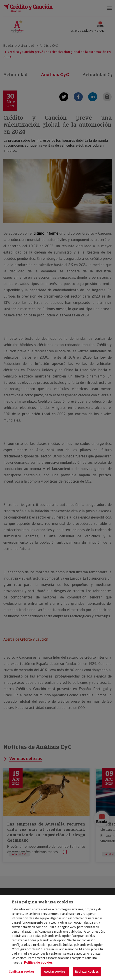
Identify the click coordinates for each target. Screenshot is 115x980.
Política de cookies (38, 962)
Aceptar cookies (55, 972)
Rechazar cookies (87, 972)
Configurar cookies (22, 972)
